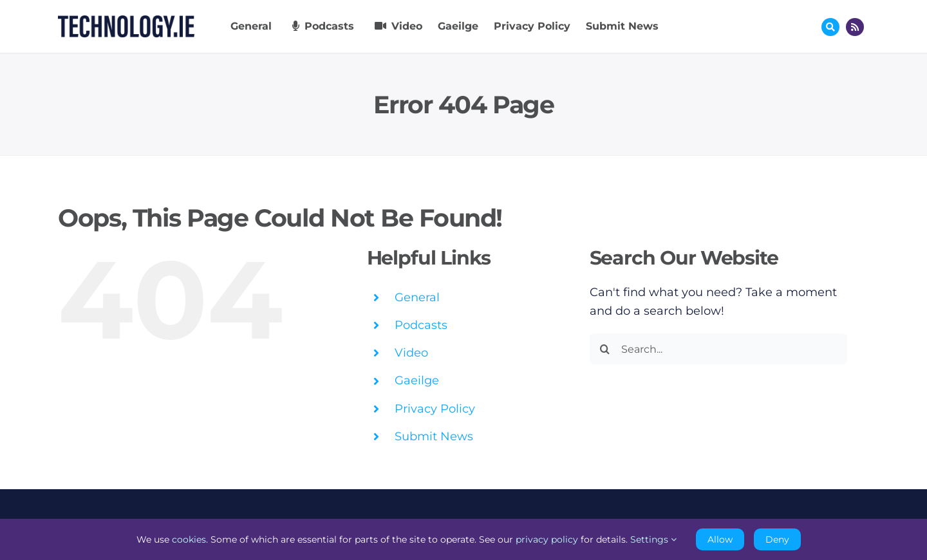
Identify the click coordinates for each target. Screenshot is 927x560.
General (417, 297)
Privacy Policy (435, 409)
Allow (720, 539)
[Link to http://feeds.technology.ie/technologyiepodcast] (855, 27)
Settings (653, 539)
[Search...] (718, 349)
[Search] (605, 349)
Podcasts (421, 325)
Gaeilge (417, 380)
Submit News (434, 436)
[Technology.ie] (126, 21)
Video (411, 353)
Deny (777, 539)
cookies (189, 539)
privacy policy (547, 539)
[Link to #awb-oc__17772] (830, 27)
